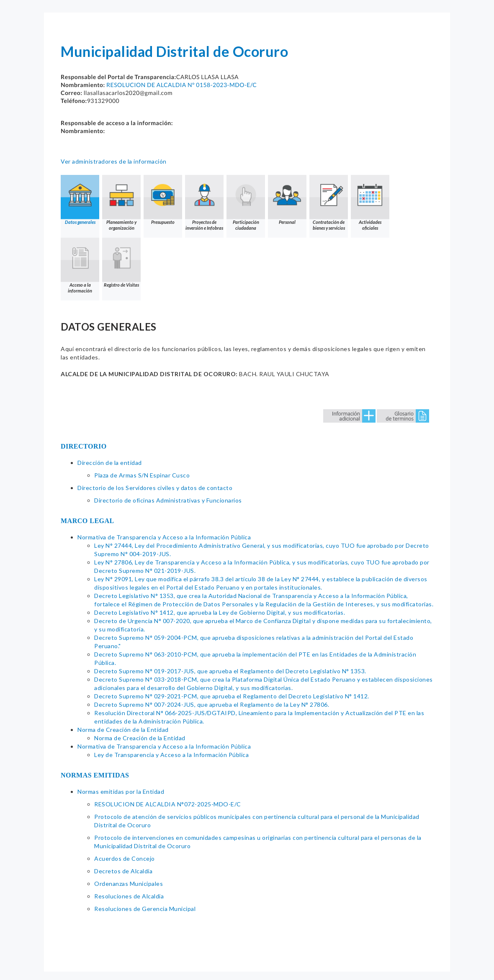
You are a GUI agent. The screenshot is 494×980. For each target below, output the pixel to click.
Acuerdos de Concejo (125, 858)
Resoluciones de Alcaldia (129, 896)
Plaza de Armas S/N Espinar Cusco (142, 475)
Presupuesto (163, 200)
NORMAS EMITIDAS (95, 775)
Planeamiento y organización (121, 203)
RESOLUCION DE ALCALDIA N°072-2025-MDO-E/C (168, 804)
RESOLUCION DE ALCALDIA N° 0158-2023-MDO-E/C (181, 85)
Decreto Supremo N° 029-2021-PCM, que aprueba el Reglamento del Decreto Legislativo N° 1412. (232, 696)
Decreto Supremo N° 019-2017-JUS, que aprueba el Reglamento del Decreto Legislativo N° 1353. (230, 671)
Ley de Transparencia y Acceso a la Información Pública (171, 755)
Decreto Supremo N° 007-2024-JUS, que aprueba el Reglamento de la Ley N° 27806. (212, 704)
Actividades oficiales (370, 203)
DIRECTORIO (84, 446)
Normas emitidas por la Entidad (121, 791)
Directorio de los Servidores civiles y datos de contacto (155, 488)
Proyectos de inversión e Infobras (204, 203)
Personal (287, 200)
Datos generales (80, 200)
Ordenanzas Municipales (129, 884)
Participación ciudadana (246, 203)
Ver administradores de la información (114, 161)
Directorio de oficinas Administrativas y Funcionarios (168, 500)
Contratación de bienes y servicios (329, 203)
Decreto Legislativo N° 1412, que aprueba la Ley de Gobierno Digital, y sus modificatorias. (220, 612)
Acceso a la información (80, 266)
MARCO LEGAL (87, 521)
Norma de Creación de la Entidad (123, 730)
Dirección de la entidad (110, 463)
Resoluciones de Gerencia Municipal (145, 909)
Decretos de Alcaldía (123, 871)
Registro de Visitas (121, 263)
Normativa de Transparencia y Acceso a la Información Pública (164, 537)
